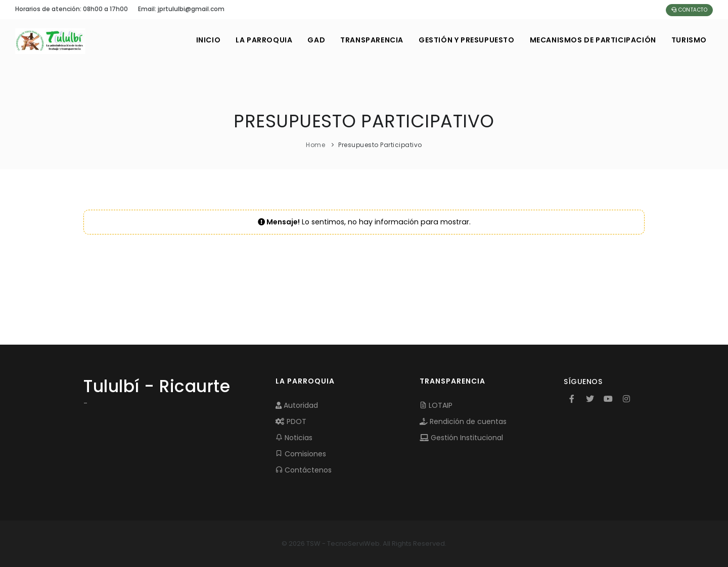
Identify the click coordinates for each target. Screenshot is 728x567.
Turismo (689, 40)
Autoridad (297, 405)
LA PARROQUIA (264, 40)
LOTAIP (436, 405)
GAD (316, 40)
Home (315, 145)
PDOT (291, 421)
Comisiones (301, 454)
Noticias (294, 438)
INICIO (209, 40)
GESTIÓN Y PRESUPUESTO (467, 40)
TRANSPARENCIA (372, 40)
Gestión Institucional (461, 438)
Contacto (689, 10)
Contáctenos (304, 470)
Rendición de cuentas (463, 421)
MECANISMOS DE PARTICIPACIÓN (593, 40)
